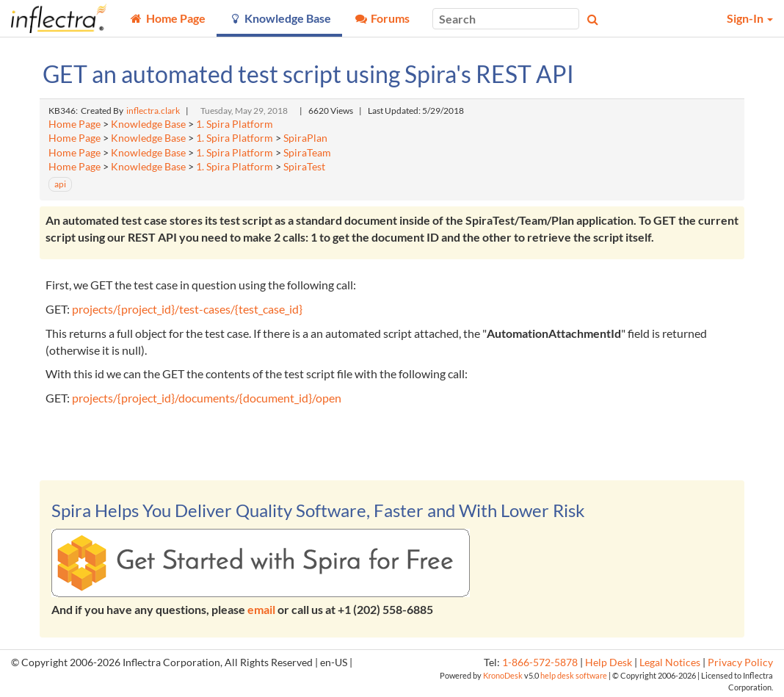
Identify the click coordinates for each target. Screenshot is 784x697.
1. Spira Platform (235, 124)
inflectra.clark (153, 111)
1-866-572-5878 (540, 662)
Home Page (75, 124)
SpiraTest (304, 167)
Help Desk (609, 662)
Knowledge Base (148, 124)
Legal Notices (670, 662)
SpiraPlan (305, 138)
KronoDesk (503, 675)
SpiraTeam (307, 153)
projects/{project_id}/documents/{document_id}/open (207, 398)
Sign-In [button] (750, 18)
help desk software (574, 675)
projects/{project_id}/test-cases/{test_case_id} (187, 309)
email (261, 609)
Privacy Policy (740, 662)
